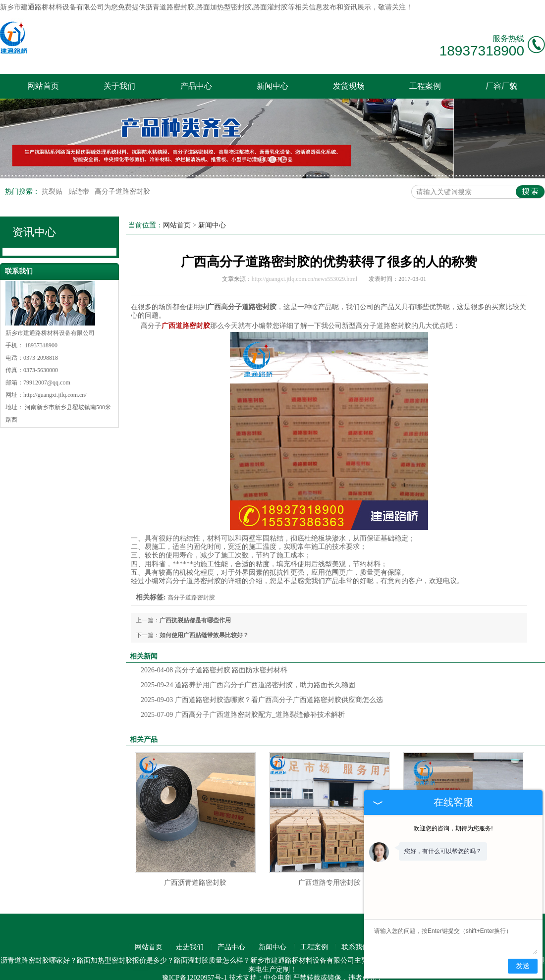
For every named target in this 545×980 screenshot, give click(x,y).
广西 (272, 967)
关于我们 (119, 86)
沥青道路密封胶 (170, 7)
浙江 (287, 967)
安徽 (334, 967)
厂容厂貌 (501, 86)
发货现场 (349, 86)
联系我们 (355, 928)
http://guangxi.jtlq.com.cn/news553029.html (304, 260)
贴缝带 (80, 172)
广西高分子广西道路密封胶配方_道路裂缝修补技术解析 (243, 696)
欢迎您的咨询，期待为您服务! (453, 828)
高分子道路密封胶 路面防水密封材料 (214, 651)
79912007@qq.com (47, 364)
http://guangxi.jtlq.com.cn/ (55, 376)
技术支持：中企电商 (260, 959)
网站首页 (43, 86)
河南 (240, 967)
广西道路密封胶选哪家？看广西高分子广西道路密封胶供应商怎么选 (262, 681)
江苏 (256, 967)
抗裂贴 (53, 172)
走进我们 (190, 928)
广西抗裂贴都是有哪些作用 (195, 601)
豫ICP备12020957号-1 (194, 959)
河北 (350, 967)
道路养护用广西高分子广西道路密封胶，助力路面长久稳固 (248, 666)
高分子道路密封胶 (122, 172)
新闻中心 (272, 86)
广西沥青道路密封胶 (195, 864)
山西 (303, 967)
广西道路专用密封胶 (329, 864)
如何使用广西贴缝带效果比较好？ (204, 616)
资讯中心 (34, 213)
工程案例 (425, 86)
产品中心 (196, 86)
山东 (319, 967)
